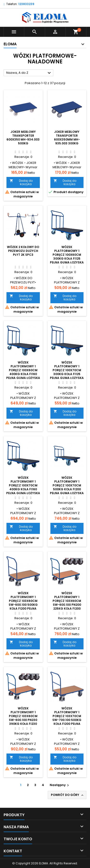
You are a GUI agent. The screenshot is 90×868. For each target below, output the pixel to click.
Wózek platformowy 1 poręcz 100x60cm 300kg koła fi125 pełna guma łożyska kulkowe (67, 257)
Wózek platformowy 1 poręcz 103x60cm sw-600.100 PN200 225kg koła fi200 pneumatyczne (67, 603)
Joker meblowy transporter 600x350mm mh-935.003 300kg (67, 138)
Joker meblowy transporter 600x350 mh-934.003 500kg (23, 138)
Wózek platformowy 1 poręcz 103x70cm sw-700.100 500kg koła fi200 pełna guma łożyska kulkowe (67, 720)
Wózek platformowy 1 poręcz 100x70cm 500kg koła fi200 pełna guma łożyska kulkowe (67, 487)
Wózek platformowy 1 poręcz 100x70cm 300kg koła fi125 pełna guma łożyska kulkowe (67, 372)
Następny (60, 785)
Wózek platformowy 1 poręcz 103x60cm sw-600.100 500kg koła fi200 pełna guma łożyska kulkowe (23, 605)
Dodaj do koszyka (21, 182)
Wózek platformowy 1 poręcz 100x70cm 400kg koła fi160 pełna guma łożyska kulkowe (23, 487)
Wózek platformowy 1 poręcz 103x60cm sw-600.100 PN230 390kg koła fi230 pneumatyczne (23, 718)
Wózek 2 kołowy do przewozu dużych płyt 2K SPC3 (23, 251)
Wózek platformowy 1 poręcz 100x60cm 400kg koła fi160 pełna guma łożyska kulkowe (23, 372)
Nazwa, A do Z (29, 73)
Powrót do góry (68, 795)
